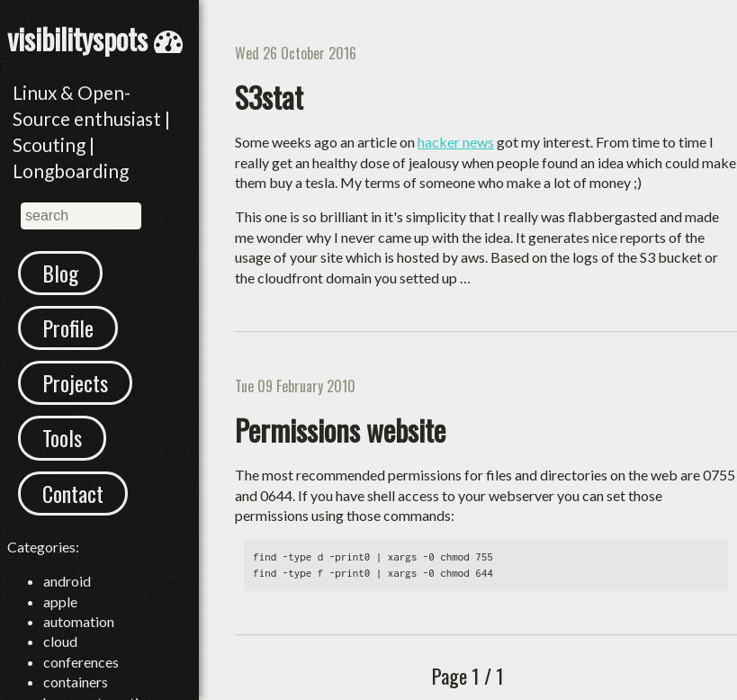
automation (79, 621)
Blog (60, 273)
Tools (62, 437)
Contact (73, 493)
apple (60, 601)
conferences (81, 662)
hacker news (456, 142)
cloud (60, 641)
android (67, 581)
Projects (75, 382)
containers (76, 682)
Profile (68, 328)
